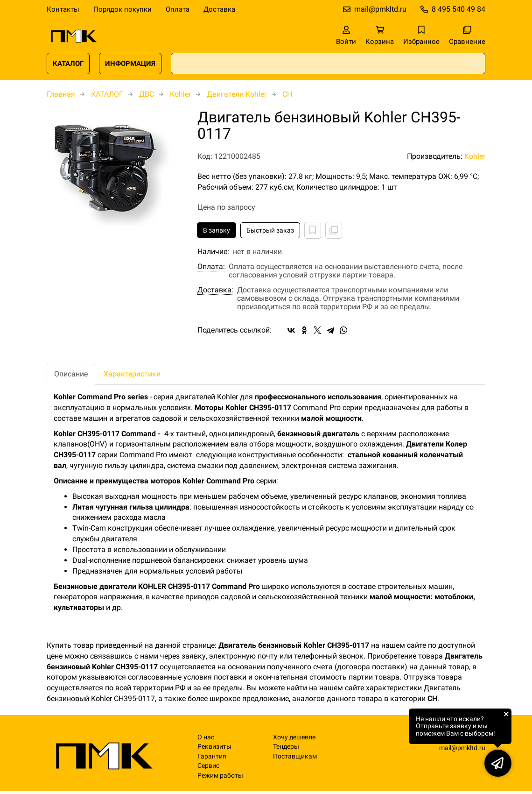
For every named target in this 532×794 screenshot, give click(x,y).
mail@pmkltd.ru (380, 9)
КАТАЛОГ (68, 64)
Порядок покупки (122, 9)
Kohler (180, 94)
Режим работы (220, 776)
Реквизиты (214, 747)
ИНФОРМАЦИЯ (130, 64)
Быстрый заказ (270, 230)
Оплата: (211, 267)
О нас (206, 737)
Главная (61, 94)
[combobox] (328, 64)
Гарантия (212, 756)
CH (287, 94)
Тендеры (286, 747)
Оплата (178, 9)
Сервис (208, 766)
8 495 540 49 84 (458, 9)
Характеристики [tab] (132, 374)
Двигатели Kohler (237, 94)
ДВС (147, 94)
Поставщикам (295, 756)
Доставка (219, 9)
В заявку (217, 230)
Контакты (63, 9)
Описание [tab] (71, 374)
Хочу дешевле (294, 737)
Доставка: (215, 290)
